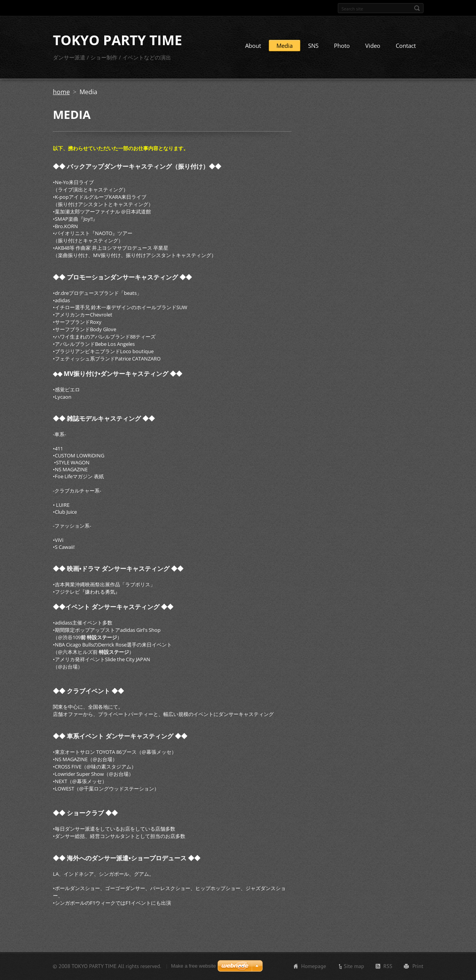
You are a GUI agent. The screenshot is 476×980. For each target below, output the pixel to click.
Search (417, 8)
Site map (354, 966)
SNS (313, 46)
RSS (388, 966)
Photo (342, 46)
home (61, 92)
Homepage (314, 966)
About (253, 46)
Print (418, 966)
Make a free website (193, 966)
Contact (406, 46)
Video (373, 46)
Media (285, 46)
